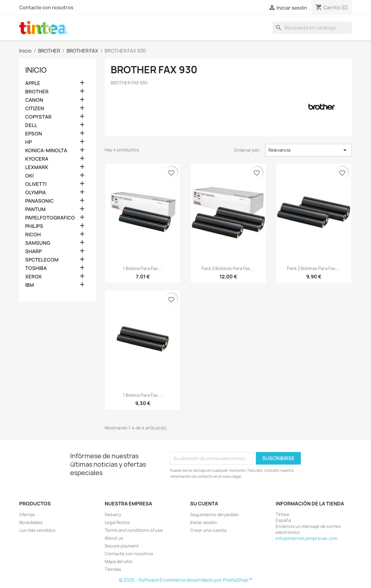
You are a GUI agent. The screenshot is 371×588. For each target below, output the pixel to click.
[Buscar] (312, 28)
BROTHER (37, 92)
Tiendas (113, 569)
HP (28, 142)
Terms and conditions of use (134, 530)
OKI (29, 176)
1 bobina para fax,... (143, 268)
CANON (34, 100)
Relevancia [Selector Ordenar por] (308, 150)
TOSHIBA (36, 268)
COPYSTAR (38, 117)
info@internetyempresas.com (307, 538)
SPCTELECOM (42, 260)
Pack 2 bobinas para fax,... (228, 268)
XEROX (33, 277)
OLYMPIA (36, 193)
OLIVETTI (36, 184)
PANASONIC (39, 201)
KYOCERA (37, 159)
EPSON (34, 134)
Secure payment (122, 546)
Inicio (36, 70)
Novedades (31, 522)
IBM (30, 285)
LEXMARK (37, 167)
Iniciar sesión (203, 522)
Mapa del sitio (119, 561)
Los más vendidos (37, 530)
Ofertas (27, 515)
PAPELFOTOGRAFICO (50, 218)
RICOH (33, 235)
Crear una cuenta (208, 530)
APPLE (33, 83)
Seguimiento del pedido (214, 515)
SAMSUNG (38, 243)
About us (114, 538)
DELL (31, 125)
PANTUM (35, 209)
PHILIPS (34, 226)
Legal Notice (117, 522)
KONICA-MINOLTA (46, 151)
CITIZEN (35, 109)
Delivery (113, 515)
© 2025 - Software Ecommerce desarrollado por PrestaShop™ (186, 580)
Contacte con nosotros (46, 8)
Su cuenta (204, 504)
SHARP (33, 252)
